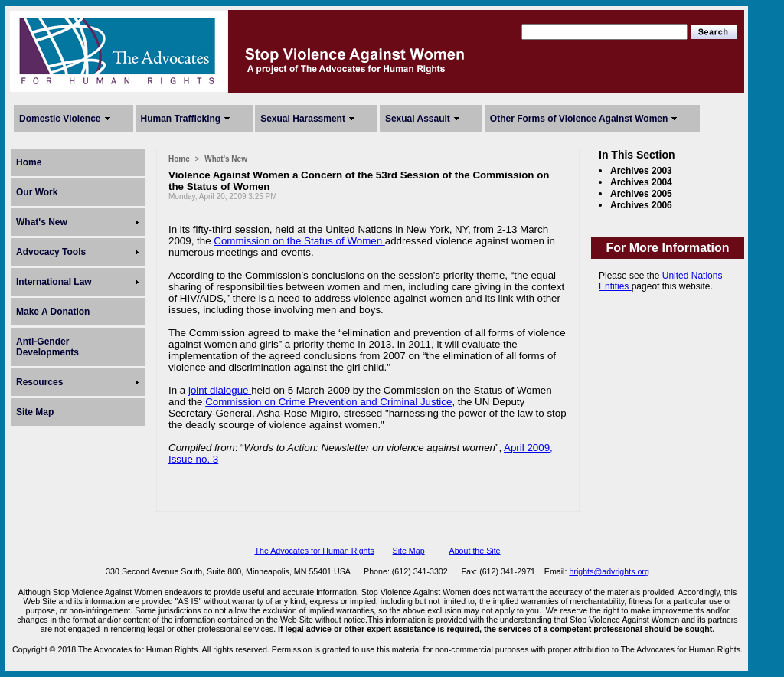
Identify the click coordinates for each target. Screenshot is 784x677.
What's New (42, 222)
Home (29, 162)
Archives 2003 (641, 171)
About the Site (475, 551)
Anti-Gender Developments (47, 347)
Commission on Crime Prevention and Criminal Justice (328, 402)
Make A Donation (53, 312)
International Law (54, 282)
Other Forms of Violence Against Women (579, 119)
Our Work (37, 192)
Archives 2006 (641, 205)
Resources (39, 382)
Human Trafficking (181, 119)
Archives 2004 (641, 182)
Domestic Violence (60, 119)
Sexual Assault (418, 119)
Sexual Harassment (303, 119)
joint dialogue (220, 390)
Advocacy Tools (51, 252)
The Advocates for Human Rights (314, 551)
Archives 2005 (641, 194)
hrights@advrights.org (609, 571)
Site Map (35, 412)
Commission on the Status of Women (299, 241)
